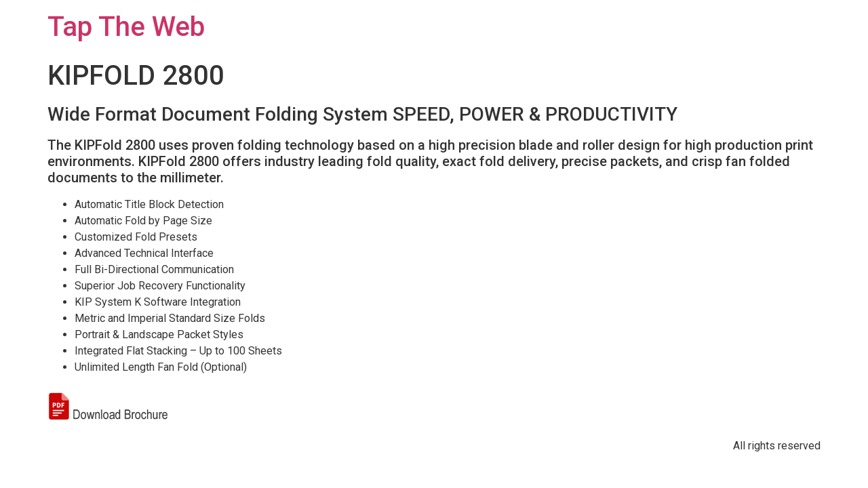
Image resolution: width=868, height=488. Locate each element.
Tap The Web (126, 27)
